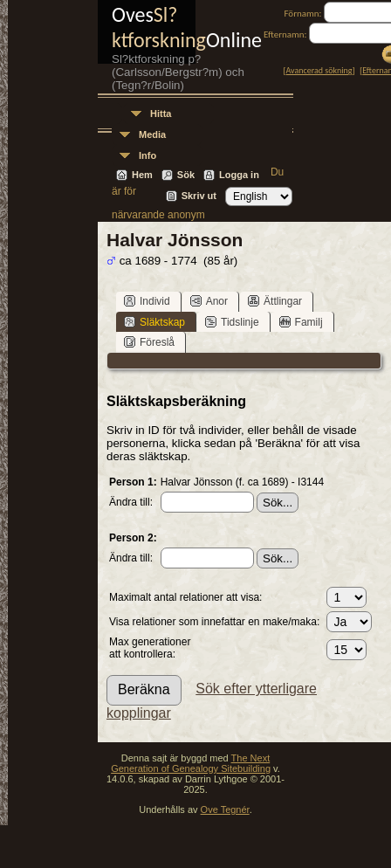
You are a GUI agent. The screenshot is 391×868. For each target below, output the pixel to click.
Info (147, 155)
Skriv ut (199, 196)
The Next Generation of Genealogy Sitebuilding (191, 763)
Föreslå (149, 342)
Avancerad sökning (319, 70)
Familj (301, 322)
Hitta (161, 114)
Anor (209, 301)
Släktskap (154, 322)
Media (152, 134)
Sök (186, 175)
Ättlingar (275, 301)
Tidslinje (232, 322)
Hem (142, 175)
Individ (147, 301)
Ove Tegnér (225, 809)
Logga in (239, 175)
